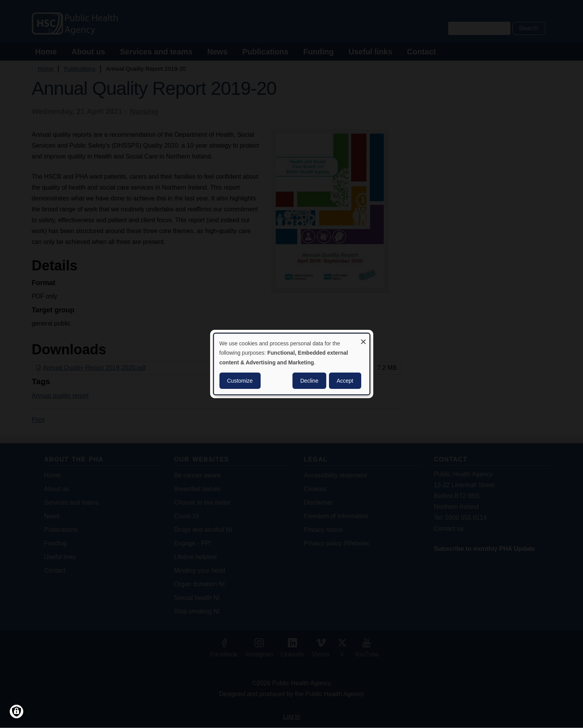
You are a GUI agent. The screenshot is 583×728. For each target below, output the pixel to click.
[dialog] (292, 364)
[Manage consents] (17, 711)
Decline (309, 381)
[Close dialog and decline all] (364, 339)
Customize (240, 381)
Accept (345, 381)
